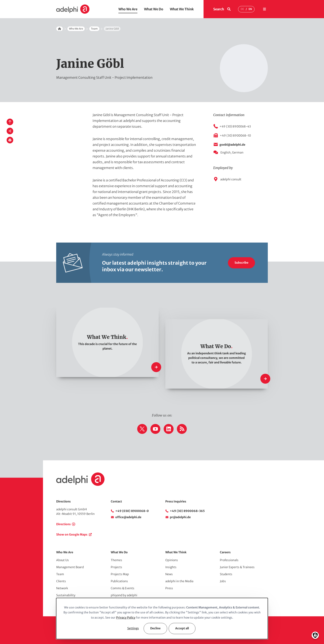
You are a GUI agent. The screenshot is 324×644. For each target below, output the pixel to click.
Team (94, 29)
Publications (119, 581)
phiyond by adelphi (124, 595)
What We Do (154, 9)
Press (169, 588)
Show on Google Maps (72, 534)
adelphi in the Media (179, 581)
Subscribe (241, 263)
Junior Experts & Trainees (237, 567)
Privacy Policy (126, 618)
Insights (171, 567)
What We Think (182, 9)
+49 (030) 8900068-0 (132, 511)
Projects (116, 567)
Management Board (70, 567)
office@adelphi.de (128, 517)
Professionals (229, 560)
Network (62, 588)
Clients (61, 581)
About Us (63, 560)
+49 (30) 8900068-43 (235, 126)
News (169, 574)
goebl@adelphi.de (232, 145)
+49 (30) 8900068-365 (187, 511)
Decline (155, 628)
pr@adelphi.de (180, 517)
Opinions (172, 560)
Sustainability (66, 595)
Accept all (182, 628)
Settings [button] (133, 628)
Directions (63, 524)
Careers (225, 552)
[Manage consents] (315, 635)
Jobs (223, 581)
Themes (116, 560)
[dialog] (162, 618)
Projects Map (120, 574)
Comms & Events (123, 588)
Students (226, 574)
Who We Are (128, 9)
